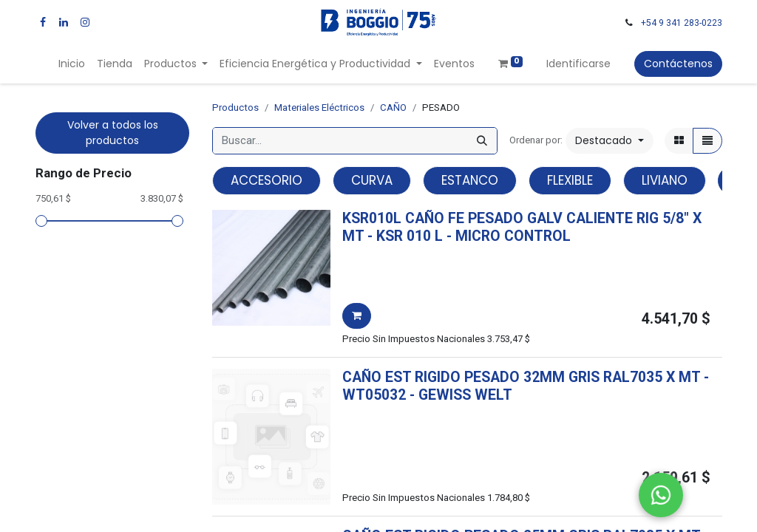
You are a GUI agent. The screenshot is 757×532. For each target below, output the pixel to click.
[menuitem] (72, 64)
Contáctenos (678, 64)
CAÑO (393, 108)
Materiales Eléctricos (319, 108)
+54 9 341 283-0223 (682, 23)
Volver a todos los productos (113, 133)
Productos (235, 108)
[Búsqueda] (482, 141)
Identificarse (578, 64)
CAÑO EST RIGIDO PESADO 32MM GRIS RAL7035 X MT (521, 377)
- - (469, 236)
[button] (610, 141)
